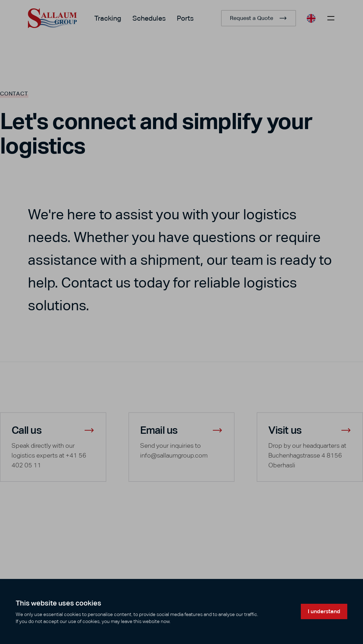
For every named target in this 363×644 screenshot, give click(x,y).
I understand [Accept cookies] (324, 611)
